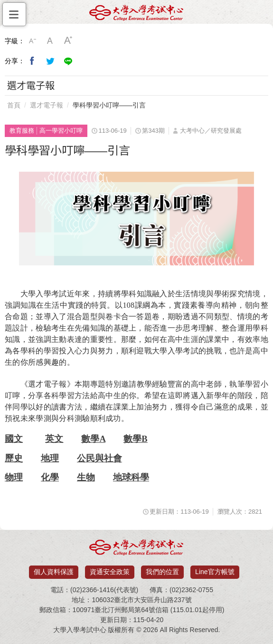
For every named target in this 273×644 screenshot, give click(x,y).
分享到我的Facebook (32, 61)
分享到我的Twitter (50, 61)
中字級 (50, 41)
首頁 (14, 105)
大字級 (68, 41)
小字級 (32, 41)
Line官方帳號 (215, 572)
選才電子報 (47, 105)
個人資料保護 (54, 572)
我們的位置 (162, 572)
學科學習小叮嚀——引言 (109, 105)
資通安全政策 (110, 572)
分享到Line (68, 61)
